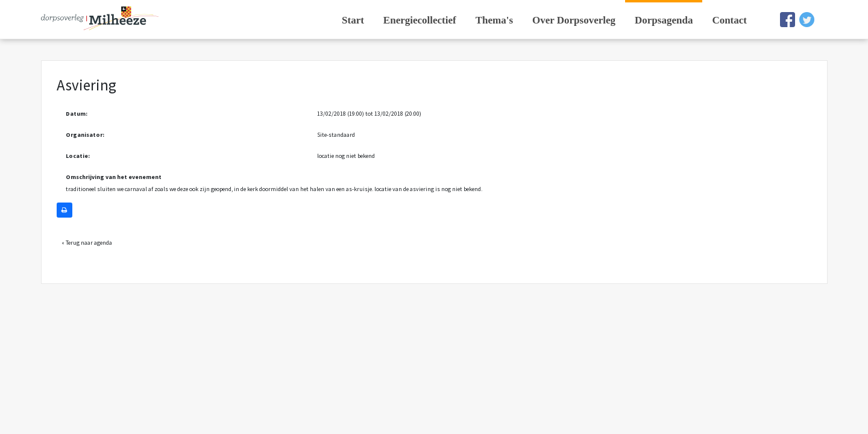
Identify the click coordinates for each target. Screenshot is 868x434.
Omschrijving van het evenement (114, 177)
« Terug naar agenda (87, 243)
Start (353, 20)
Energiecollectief (420, 20)
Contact (729, 20)
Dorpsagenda (664, 20)
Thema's (494, 20)
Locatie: (78, 156)
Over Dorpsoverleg (574, 20)
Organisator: (85, 135)
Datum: (77, 114)
